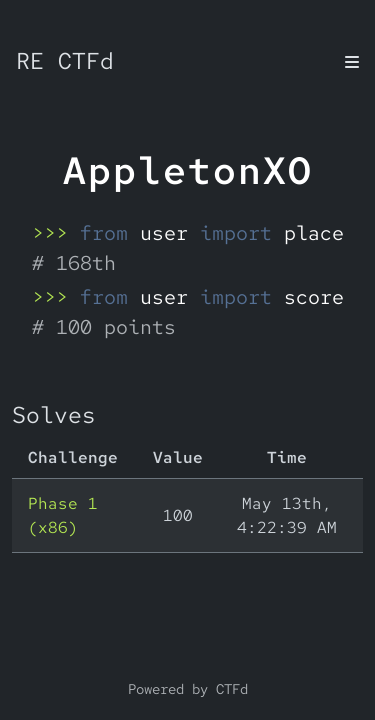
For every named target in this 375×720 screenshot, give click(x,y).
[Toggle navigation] (352, 62)
